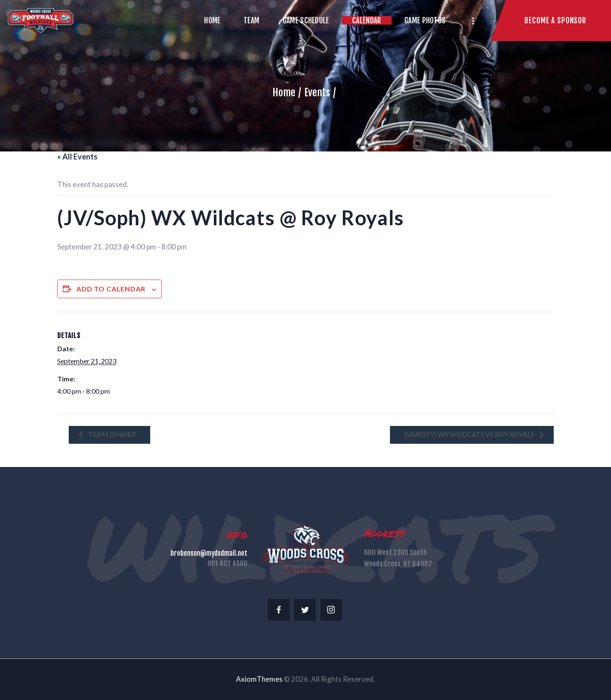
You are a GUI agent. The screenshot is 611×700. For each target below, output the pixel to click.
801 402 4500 (227, 563)
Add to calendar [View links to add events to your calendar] (111, 289)
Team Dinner (111, 434)
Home (284, 92)
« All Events (77, 157)
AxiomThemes (259, 679)
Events (317, 92)
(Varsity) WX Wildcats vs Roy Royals (470, 434)
